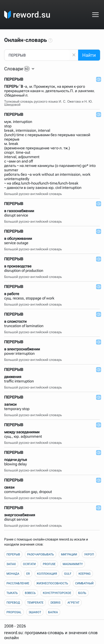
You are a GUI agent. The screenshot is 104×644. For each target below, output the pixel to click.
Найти (89, 55)
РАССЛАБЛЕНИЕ (18, 583)
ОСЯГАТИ (29, 564)
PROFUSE (49, 564)
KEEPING (85, 574)
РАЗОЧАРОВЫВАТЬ (41, 554)
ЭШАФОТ (35, 612)
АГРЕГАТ (73, 603)
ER (28, 574)
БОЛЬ (82, 593)
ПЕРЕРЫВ (13, 554)
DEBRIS (55, 603)
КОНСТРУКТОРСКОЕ (57, 593)
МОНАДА (13, 574)
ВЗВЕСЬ (30, 593)
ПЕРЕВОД (13, 603)
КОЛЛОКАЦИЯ (47, 574)
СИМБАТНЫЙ (84, 583)
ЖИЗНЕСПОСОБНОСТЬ (52, 583)
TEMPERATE (35, 603)
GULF (68, 574)
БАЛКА (53, 612)
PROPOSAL (14, 612)
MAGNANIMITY (73, 564)
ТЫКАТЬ (12, 593)
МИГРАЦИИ (69, 554)
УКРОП (89, 554)
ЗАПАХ (11, 564)
